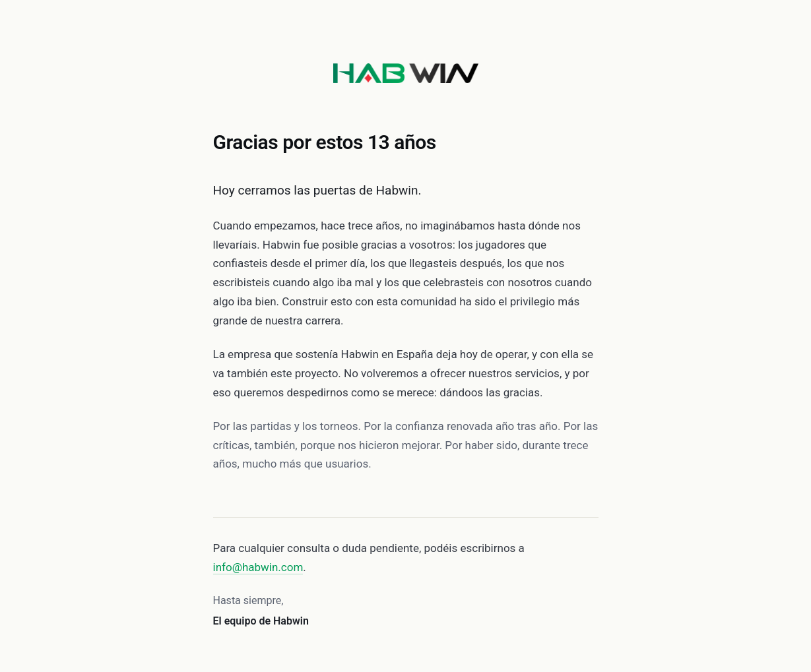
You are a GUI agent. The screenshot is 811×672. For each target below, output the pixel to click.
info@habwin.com (258, 567)
